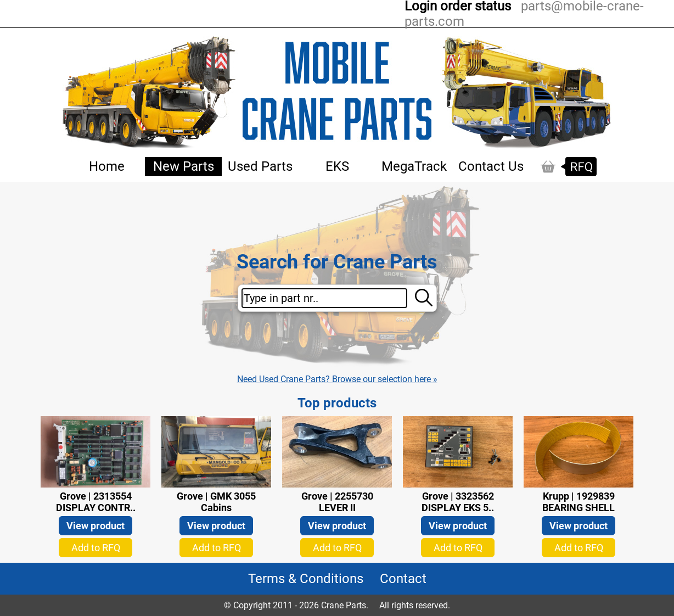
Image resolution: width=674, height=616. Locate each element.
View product (96, 526)
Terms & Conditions (306, 579)
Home (107, 166)
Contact (403, 579)
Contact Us (491, 166)
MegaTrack (414, 166)
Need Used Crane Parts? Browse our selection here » (337, 379)
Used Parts (260, 166)
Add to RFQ (96, 548)
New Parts (184, 166)
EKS (337, 166)
